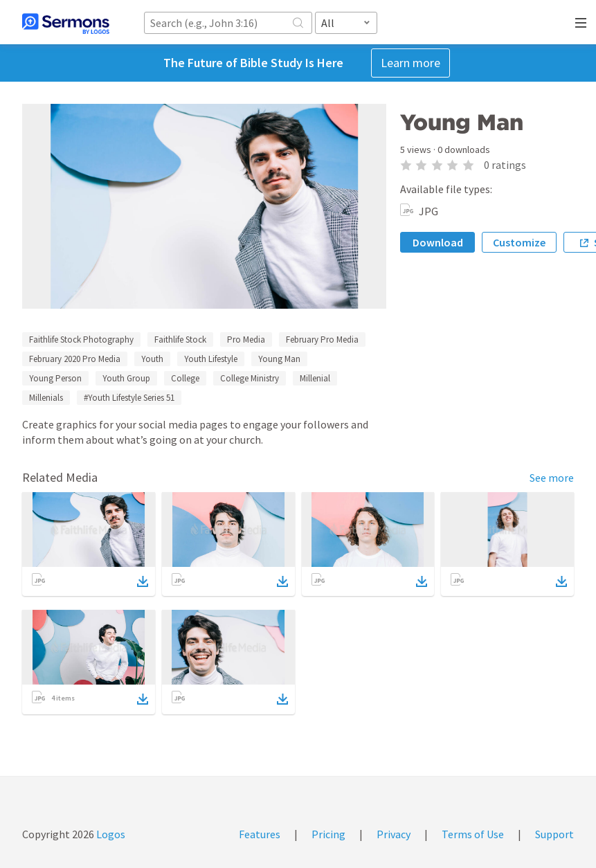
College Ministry (250, 378)
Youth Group (126, 378)
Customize (519, 242)
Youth (152, 359)
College (185, 378)
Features (260, 834)
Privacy (394, 834)
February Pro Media (322, 340)
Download (438, 242)
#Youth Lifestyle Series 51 (129, 398)
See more (552, 478)
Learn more (410, 63)
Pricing (328, 834)
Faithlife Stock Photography (81, 340)
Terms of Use (473, 834)
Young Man (279, 359)
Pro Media (246, 340)
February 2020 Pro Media (75, 359)
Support (554, 834)
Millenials (46, 398)
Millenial (315, 378)
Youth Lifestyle (211, 359)
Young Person (55, 378)
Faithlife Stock (180, 340)
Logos (110, 834)
